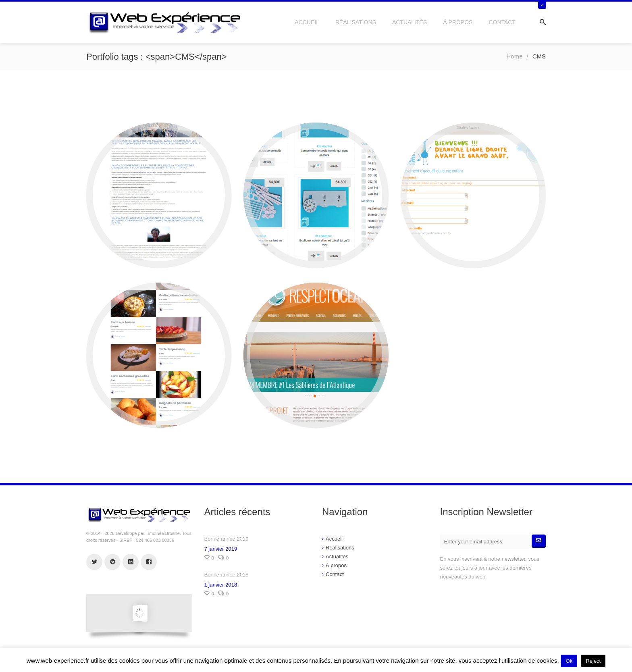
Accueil (307, 22)
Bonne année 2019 (227, 539)
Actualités (410, 22)
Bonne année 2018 (227, 575)
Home (514, 56)
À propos (458, 22)
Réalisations (356, 22)
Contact (502, 22)
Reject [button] (593, 661)
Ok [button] (569, 661)
